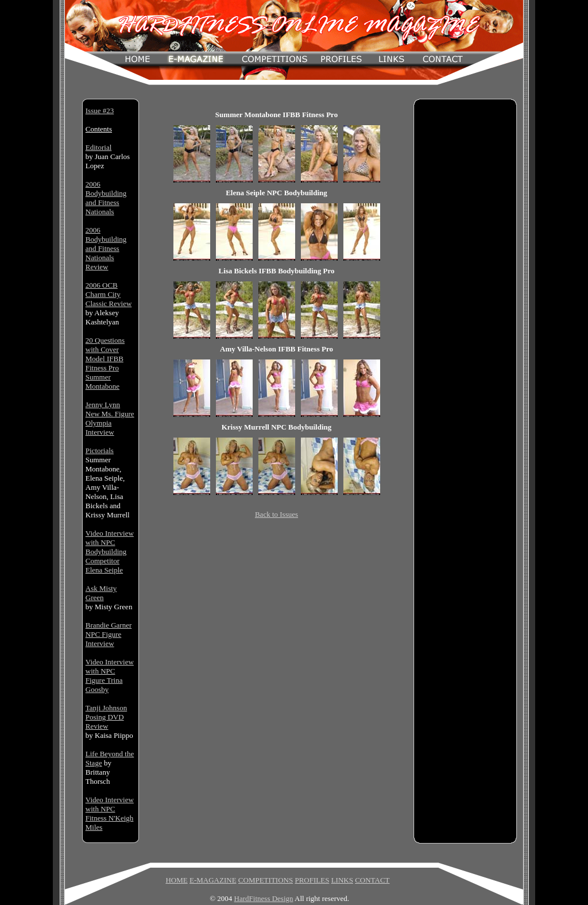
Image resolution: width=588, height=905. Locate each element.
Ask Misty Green (101, 593)
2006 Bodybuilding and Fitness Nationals (106, 198)
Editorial (99, 147)
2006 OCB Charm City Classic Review (109, 294)
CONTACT (372, 880)
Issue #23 (100, 111)
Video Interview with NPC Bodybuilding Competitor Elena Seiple (110, 552)
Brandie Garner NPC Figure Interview (109, 634)
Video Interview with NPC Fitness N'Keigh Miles (110, 813)
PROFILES (312, 880)
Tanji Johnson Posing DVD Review (106, 717)
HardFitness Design (264, 898)
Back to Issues (276, 514)
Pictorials (100, 450)
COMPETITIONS (266, 880)
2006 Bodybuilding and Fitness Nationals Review (106, 248)
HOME (176, 880)
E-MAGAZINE (213, 880)
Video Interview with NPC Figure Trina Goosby (110, 676)
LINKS (342, 880)
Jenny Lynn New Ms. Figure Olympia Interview (110, 418)
